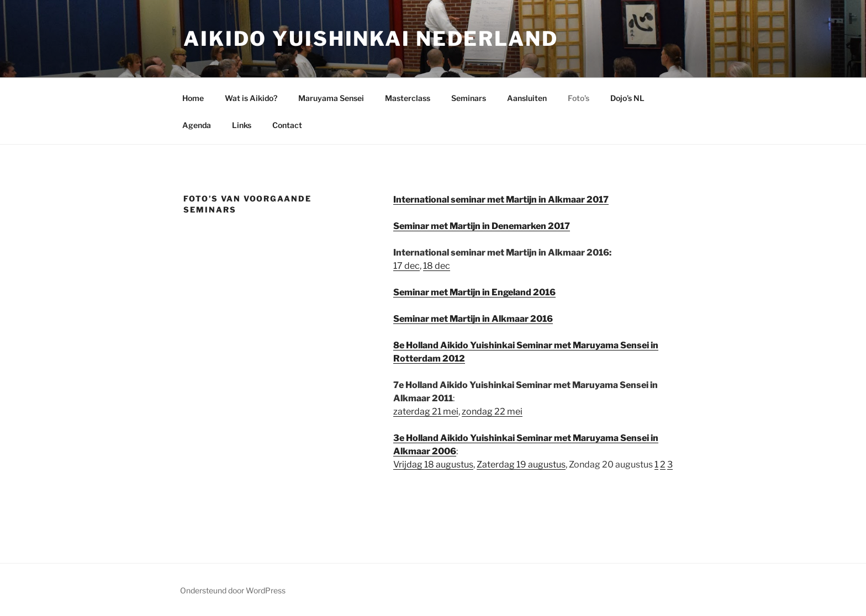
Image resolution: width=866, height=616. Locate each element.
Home (193, 98)
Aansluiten (527, 98)
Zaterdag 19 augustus (521, 464)
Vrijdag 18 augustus (433, 464)
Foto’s (579, 98)
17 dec (406, 266)
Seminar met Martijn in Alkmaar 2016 (473, 319)
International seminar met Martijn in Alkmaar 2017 (501, 200)
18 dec (437, 266)
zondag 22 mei (492, 411)
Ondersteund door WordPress (233, 590)
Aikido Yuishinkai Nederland (371, 39)
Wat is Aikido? (251, 98)
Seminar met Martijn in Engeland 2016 (474, 292)
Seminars (469, 98)
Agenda (197, 125)
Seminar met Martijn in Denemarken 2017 (482, 226)
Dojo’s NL (627, 98)
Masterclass (408, 98)
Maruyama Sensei (331, 98)
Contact (287, 125)
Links (242, 125)
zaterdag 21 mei (426, 411)
